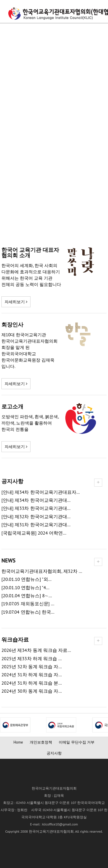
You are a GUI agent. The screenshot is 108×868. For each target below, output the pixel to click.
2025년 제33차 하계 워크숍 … (32, 659)
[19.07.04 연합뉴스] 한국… (28, 612)
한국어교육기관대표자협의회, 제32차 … (42, 571)
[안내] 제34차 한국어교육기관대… (36, 500)
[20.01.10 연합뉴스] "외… (26, 579)
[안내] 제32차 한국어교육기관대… (36, 517)
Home (18, 742)
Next (5, 725)
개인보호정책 (41, 742)
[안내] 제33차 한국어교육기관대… (36, 508)
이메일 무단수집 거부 (77, 742)
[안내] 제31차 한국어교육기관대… (36, 525)
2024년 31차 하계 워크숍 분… (32, 683)
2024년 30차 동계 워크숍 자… (32, 691)
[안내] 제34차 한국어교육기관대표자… (41, 492)
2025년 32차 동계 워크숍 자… (32, 667)
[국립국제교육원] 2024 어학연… (34, 533)
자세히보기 (16, 302)
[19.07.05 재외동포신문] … (28, 604)
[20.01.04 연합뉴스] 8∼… (27, 596)
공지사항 (54, 753)
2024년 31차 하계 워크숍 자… (32, 675)
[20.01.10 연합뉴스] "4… (25, 588)
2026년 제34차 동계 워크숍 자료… (36, 650)
